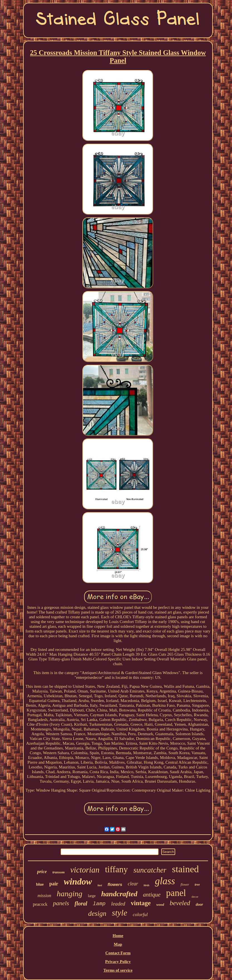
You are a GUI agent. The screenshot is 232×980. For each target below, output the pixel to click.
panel (176, 893)
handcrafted (119, 894)
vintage (141, 903)
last (100, 885)
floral (81, 904)
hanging (70, 894)
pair (54, 884)
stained (185, 869)
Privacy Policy (118, 962)
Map (118, 944)
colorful (140, 915)
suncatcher (150, 870)
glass (165, 881)
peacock (40, 904)
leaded (118, 904)
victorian (85, 870)
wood (160, 904)
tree (197, 885)
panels (61, 903)
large (92, 896)
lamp (99, 904)
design (97, 913)
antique (152, 895)
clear (133, 884)
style (120, 913)
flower (185, 885)
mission (44, 896)
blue (40, 884)
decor (195, 897)
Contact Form (118, 953)
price (42, 872)
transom (58, 872)
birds (147, 885)
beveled (180, 903)
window (78, 881)
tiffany (116, 869)
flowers (115, 884)
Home (118, 936)
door (199, 904)
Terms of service (118, 970)
